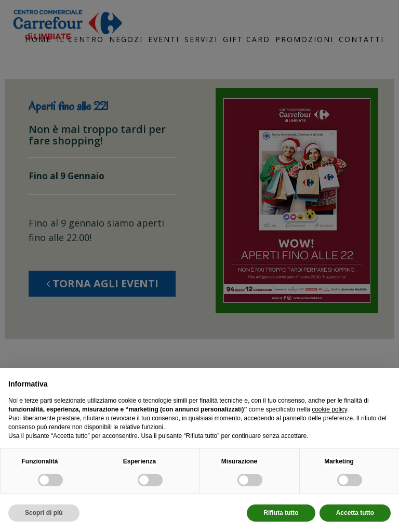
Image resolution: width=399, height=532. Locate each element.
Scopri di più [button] (44, 513)
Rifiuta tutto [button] (281, 513)
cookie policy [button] (329, 409)
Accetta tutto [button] (355, 513)
